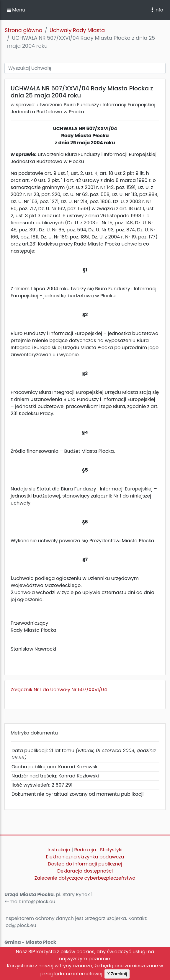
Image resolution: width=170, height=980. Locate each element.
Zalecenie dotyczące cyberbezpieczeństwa (85, 878)
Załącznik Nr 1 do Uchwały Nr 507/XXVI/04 (59, 690)
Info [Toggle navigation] (157, 10)
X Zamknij (117, 974)
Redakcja (85, 850)
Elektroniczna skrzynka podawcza (85, 857)
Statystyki (111, 850)
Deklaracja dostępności (85, 871)
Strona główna (24, 30)
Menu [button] (16, 10)
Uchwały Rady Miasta (77, 30)
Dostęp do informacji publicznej (85, 864)
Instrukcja (59, 850)
